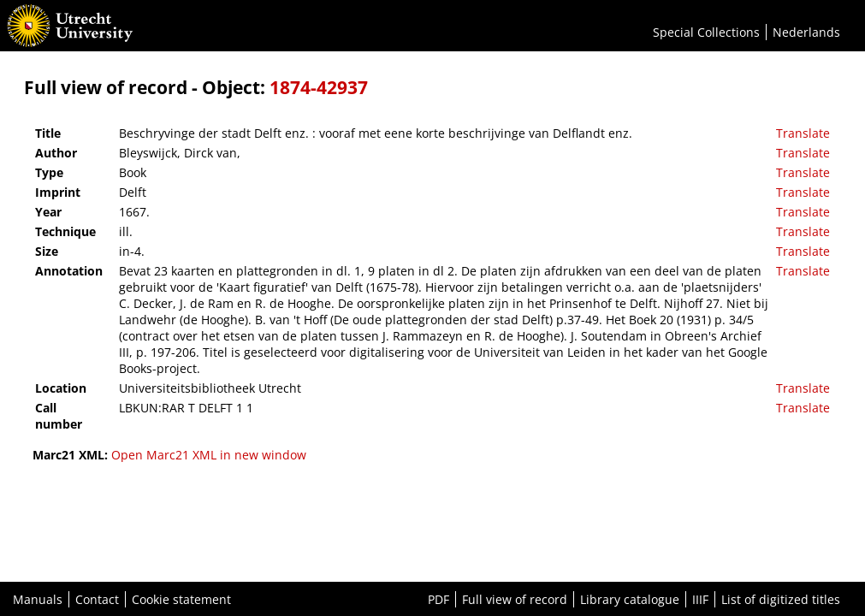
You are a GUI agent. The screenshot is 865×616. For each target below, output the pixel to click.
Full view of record (515, 599)
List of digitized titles (781, 599)
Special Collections (706, 32)
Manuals (38, 599)
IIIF (700, 599)
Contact (97, 599)
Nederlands (806, 32)
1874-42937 (319, 87)
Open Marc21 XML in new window (209, 455)
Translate (803, 133)
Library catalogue (630, 599)
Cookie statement (181, 599)
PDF (438, 599)
